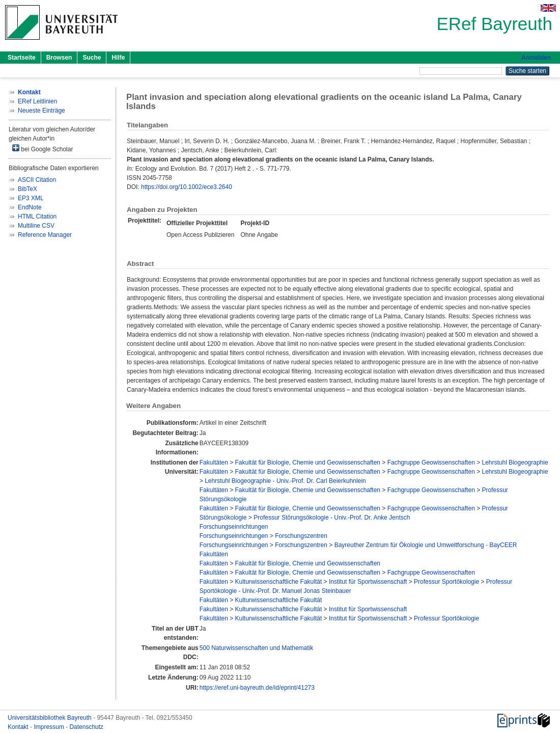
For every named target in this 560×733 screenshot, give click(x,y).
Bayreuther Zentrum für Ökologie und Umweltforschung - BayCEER (426, 545)
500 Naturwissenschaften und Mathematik (256, 648)
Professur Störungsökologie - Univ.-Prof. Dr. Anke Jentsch (332, 518)
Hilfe (118, 58)
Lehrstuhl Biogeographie (515, 463)
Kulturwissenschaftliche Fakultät (279, 582)
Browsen (59, 58)
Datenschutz (86, 727)
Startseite (22, 58)
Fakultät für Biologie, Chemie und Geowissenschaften (308, 463)
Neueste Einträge (41, 111)
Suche (92, 58)
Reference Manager (45, 235)
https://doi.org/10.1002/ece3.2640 (187, 187)
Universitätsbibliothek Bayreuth (50, 718)
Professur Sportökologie (446, 582)
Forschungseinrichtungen (234, 527)
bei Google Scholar (43, 148)
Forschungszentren (301, 536)
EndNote (30, 207)
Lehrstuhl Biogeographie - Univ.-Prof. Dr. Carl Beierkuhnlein (285, 481)
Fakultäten (214, 463)
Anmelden (536, 58)
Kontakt (19, 727)
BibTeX (27, 189)
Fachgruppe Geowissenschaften (431, 463)
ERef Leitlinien (37, 101)
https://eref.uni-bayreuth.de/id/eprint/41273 (257, 688)
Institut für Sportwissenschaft (368, 582)
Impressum (50, 727)
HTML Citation (37, 216)
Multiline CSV (36, 226)
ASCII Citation (37, 180)
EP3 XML (31, 198)
